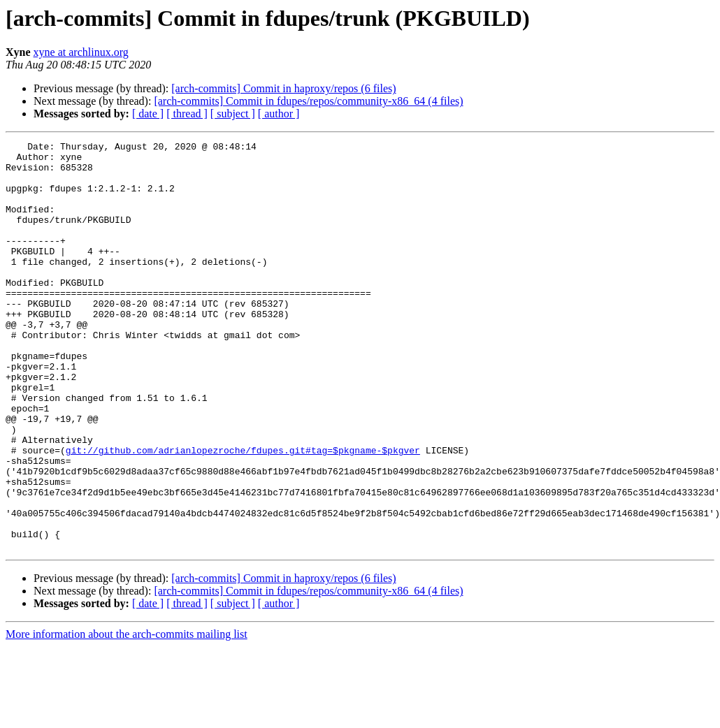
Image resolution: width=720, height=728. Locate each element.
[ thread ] (187, 114)
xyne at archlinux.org (81, 52)
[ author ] (279, 114)
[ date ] (148, 114)
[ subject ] (233, 114)
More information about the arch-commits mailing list (127, 716)
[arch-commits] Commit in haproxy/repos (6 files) (283, 88)
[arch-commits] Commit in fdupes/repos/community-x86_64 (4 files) (308, 101)
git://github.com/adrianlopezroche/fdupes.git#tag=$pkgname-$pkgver (243, 513)
